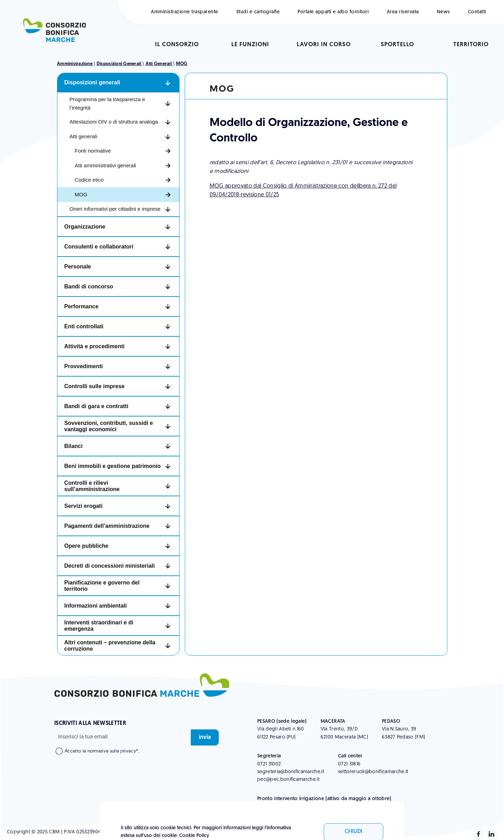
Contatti (477, 12)
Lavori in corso (324, 45)
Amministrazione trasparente (185, 12)
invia (205, 737)
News (443, 12)
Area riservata (403, 12)
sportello (397, 45)
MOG (182, 64)
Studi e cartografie (258, 12)
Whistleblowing (127, 832)
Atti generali (159, 64)
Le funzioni (250, 45)
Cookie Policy (212, 832)
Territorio (471, 45)
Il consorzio (177, 45)
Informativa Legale (170, 832)
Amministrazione (75, 64)
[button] (118, 83)
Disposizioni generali (120, 64)
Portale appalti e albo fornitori (333, 12)
